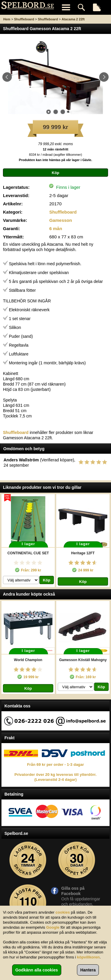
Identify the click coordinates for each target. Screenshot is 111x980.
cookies (63, 912)
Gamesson (61, 220)
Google (53, 927)
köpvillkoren (88, 957)
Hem (7, 19)
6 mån (55, 228)
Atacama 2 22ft (73, 19)
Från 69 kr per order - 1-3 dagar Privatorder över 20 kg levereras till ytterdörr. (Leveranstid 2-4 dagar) (55, 772)
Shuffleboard (24, 19)
